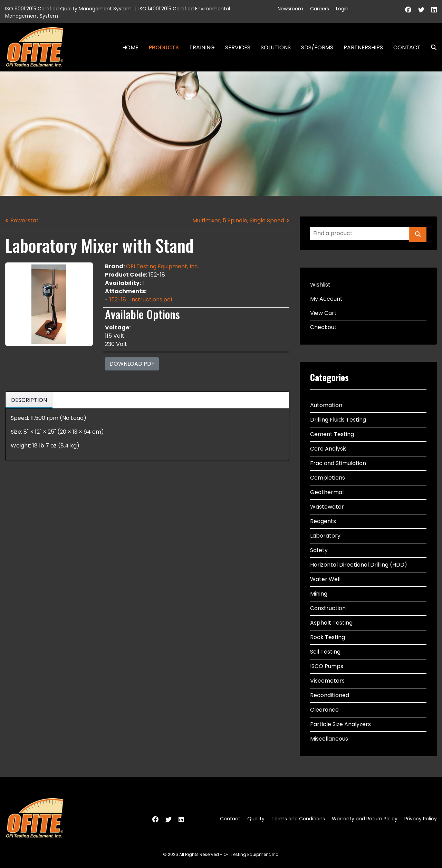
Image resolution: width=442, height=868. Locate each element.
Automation (326, 405)
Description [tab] (29, 400)
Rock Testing (328, 637)
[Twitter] (421, 10)
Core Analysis (328, 449)
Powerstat (25, 220)
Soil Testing (325, 652)
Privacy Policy (421, 819)
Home (130, 47)
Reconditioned (330, 695)
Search (431, 47)
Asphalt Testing (331, 623)
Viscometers (327, 681)
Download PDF (132, 364)
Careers (320, 9)
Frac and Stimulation (338, 463)
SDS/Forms (317, 47)
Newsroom (290, 9)
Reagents (323, 521)
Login (342, 9)
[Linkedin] (434, 10)
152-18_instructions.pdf (141, 300)
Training (202, 47)
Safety (319, 550)
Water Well (325, 579)
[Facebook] (408, 10)
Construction (328, 608)
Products (164, 47)
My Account (326, 299)
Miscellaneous (329, 739)
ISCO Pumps (327, 666)
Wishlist (320, 285)
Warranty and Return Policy (365, 819)
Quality (256, 819)
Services (238, 47)
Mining (319, 594)
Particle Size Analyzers (340, 724)
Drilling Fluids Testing (338, 420)
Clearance (324, 710)
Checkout (323, 327)
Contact (407, 47)
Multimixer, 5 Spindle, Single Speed (238, 220)
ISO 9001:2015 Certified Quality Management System (68, 9)
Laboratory (325, 536)
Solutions (276, 47)
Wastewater (327, 507)
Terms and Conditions (298, 819)
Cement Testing (332, 434)
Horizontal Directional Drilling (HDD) (359, 565)
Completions (328, 478)
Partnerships (363, 47)
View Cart (323, 313)
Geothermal (327, 492)
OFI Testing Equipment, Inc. (162, 266)
